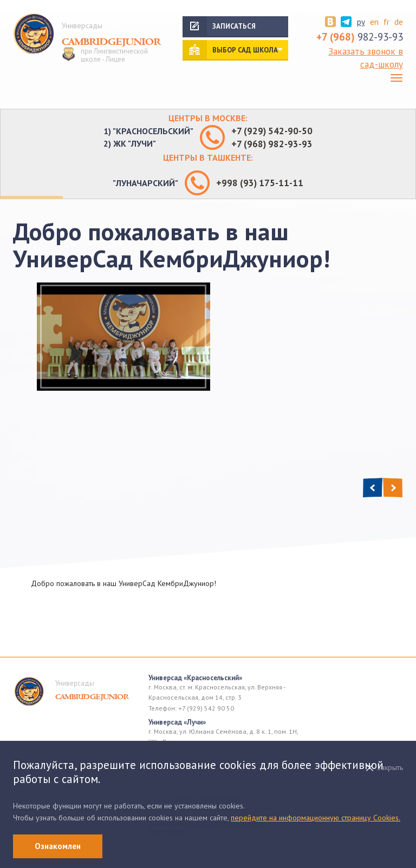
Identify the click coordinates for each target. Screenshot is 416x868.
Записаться (234, 26)
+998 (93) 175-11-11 (260, 183)
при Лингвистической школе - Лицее (114, 55)
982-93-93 (360, 37)
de (399, 22)
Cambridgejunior (111, 42)
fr (386, 22)
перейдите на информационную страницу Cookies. (316, 818)
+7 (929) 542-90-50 (272, 131)
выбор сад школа (245, 50)
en (374, 22)
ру (361, 22)
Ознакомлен (58, 846)
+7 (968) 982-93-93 (272, 144)
